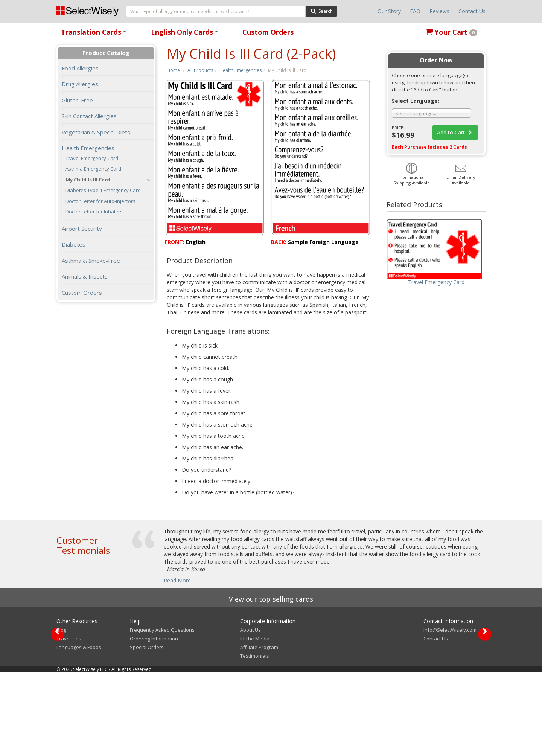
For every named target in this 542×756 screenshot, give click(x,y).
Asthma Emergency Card (93, 169)
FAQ (415, 11)
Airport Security (82, 229)
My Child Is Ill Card (88, 180)
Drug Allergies (80, 84)
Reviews (439, 11)
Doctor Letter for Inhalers (94, 212)
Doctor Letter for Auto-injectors (100, 201)
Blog (61, 713)
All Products (200, 70)
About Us (250, 713)
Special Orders (147, 731)
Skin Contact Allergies (89, 116)
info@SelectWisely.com (450, 713)
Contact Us (472, 11)
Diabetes (74, 244)
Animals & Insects (85, 276)
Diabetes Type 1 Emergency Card (103, 190)
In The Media (255, 722)
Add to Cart (455, 132)
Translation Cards (95, 34)
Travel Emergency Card (92, 158)
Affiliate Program (259, 731)
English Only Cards (186, 34)
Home (173, 70)
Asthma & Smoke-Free (91, 261)
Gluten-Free (77, 100)
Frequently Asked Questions (162, 713)
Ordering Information (154, 722)
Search (321, 11)
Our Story (389, 11)
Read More (177, 580)
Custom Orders (268, 32)
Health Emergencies (241, 70)
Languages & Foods (79, 731)
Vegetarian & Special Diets (96, 132)
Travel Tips (69, 722)
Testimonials (255, 739)
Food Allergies (80, 68)
